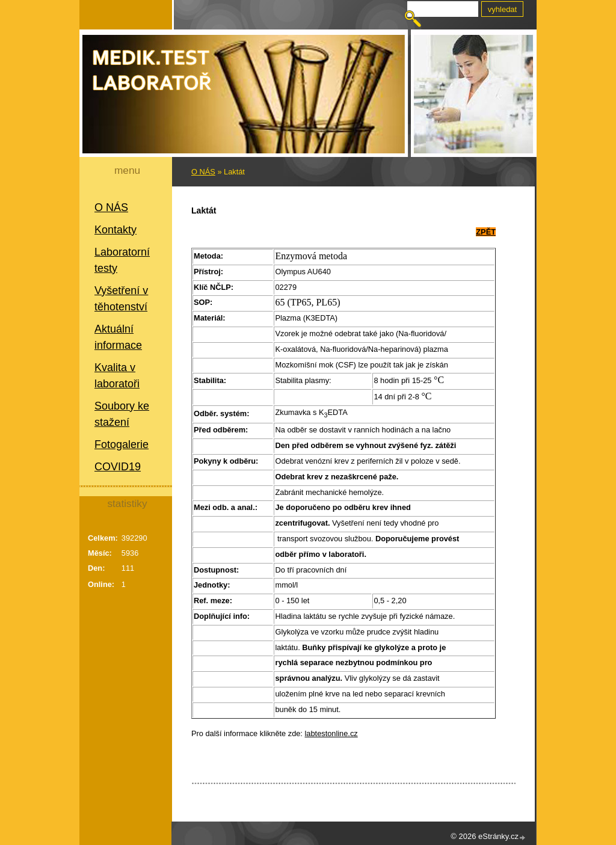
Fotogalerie (122, 444)
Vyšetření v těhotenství (121, 299)
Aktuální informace (118, 337)
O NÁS (111, 207)
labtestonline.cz (331, 733)
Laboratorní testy (122, 260)
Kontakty (115, 230)
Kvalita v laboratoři (117, 376)
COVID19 (118, 467)
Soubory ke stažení (122, 414)
